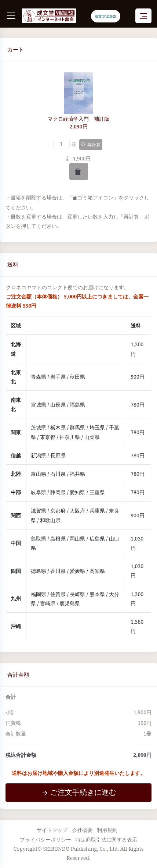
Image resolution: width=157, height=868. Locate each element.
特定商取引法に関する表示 (106, 839)
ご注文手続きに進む (79, 792)
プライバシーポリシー (45, 839)
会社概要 (82, 830)
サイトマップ (52, 830)
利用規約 (107, 830)
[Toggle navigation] (143, 16)
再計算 (91, 145)
